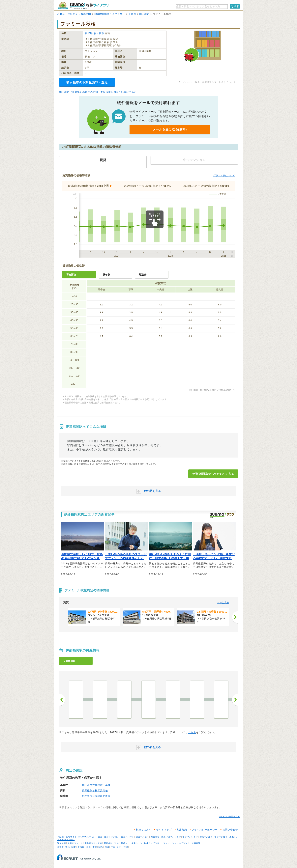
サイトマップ (164, 830)
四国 (107, 847)
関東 (74, 847)
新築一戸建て (206, 837)
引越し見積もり (122, 843)
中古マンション (190, 837)
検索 (236, 6)
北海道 (60, 847)
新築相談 (108, 843)
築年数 (106, 275)
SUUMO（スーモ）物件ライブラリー (84, 6)
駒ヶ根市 (144, 14)
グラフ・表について (224, 176)
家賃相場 (155, 837)
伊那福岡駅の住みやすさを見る (213, 474)
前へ (62, 700)
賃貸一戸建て (142, 837)
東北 (68, 847)
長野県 (132, 14)
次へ (235, 700)
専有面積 (71, 275)
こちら (192, 732)
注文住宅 (62, 843)
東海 (95, 847)
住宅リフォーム (75, 843)
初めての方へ (144, 830)
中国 (113, 847)
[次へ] (235, 617)
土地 (232, 837)
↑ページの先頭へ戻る (230, 816)
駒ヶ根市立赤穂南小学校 (96, 785)
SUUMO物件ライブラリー (110, 14)
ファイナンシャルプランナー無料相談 (182, 843)
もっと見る (223, 602)
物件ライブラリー (153, 843)
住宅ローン (137, 843)
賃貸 (100, 837)
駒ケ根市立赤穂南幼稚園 (96, 796)
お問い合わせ (230, 830)
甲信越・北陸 (84, 847)
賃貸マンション (112, 837)
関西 (101, 847)
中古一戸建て (221, 837)
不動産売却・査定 (93, 843)
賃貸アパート (128, 837)
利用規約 (182, 830)
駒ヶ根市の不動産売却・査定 (87, 82)
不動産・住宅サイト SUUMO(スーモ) (76, 837)
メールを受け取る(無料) (170, 129)
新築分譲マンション (171, 837)
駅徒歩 (143, 275)
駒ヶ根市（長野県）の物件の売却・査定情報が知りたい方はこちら (98, 92)
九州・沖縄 (122, 847)
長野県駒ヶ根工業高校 (95, 791)
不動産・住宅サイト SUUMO (74, 14)
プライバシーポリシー (205, 830)
